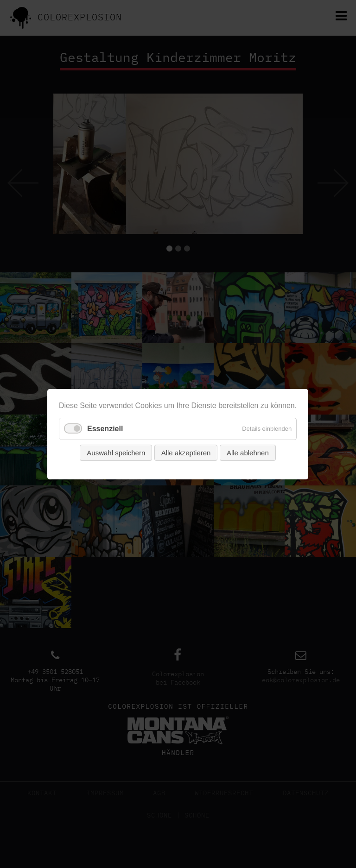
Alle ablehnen (248, 452)
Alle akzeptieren (186, 452)
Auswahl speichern (116, 452)
